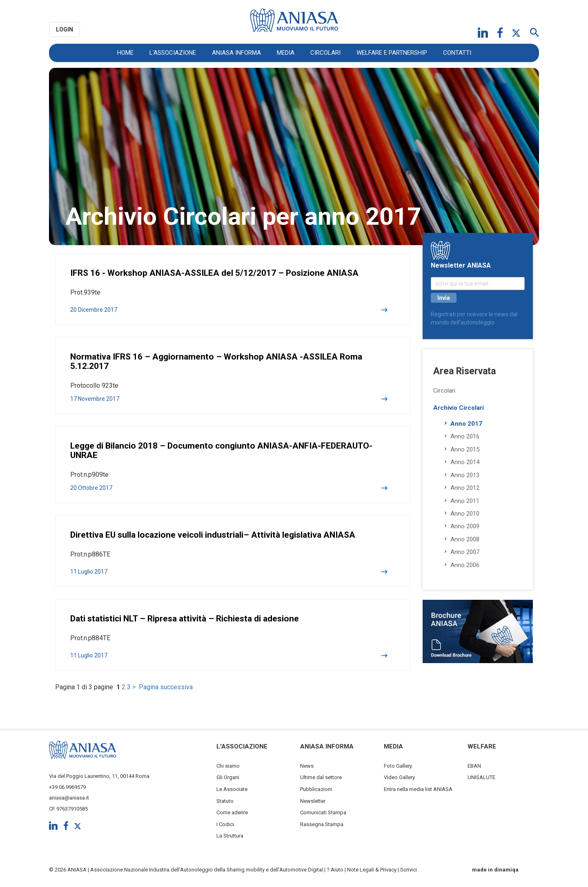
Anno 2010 (465, 514)
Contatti (457, 53)
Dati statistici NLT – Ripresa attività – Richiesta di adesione (185, 619)
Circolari (325, 53)
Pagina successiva (166, 687)
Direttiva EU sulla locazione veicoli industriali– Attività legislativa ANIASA (213, 535)
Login (65, 29)
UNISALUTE (481, 777)
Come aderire (232, 812)
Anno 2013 (465, 475)
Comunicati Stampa (323, 812)
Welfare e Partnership (392, 53)
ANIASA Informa (236, 53)
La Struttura (230, 836)
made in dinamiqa (495, 870)
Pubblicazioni (316, 789)
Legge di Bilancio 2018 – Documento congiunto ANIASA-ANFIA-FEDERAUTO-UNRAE (221, 450)
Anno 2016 (465, 436)
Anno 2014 (465, 462)
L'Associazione (173, 53)
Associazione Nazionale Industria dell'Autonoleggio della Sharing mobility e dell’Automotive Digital (207, 870)
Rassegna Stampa (322, 824)
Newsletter (313, 801)
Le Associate (232, 789)
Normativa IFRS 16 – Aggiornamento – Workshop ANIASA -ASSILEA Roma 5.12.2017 (216, 361)
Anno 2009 (465, 526)
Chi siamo (228, 766)
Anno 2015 (465, 449)
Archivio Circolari (459, 408)
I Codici (225, 824)
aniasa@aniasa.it (69, 798)
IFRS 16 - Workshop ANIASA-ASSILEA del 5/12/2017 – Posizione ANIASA (214, 273)
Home (125, 53)
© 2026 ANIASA (68, 870)
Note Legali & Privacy (372, 870)
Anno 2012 (465, 488)
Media (286, 53)
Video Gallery (399, 777)
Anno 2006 (465, 565)
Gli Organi (228, 777)
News (307, 766)
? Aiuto (335, 870)
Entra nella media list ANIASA (418, 789)
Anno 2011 (465, 501)
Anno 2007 (465, 552)
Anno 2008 (465, 539)
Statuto (225, 801)
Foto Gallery (398, 766)
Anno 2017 (466, 424)
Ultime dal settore (321, 777)
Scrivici (409, 870)
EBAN (474, 766)
